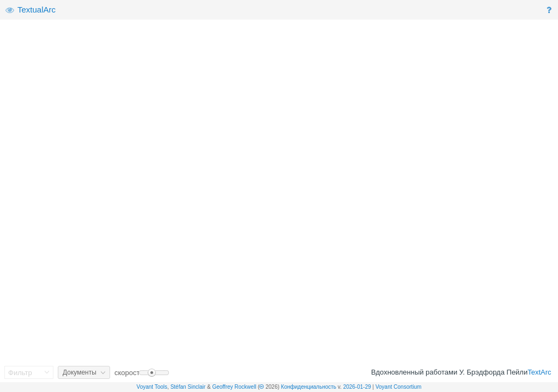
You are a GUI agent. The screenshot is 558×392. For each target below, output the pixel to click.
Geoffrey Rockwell (234, 387)
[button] (550, 10)
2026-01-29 (357, 387)
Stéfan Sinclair (188, 387)
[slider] (154, 373)
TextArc (539, 372)
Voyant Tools (152, 387)
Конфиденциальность (309, 387)
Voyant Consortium (399, 387)
